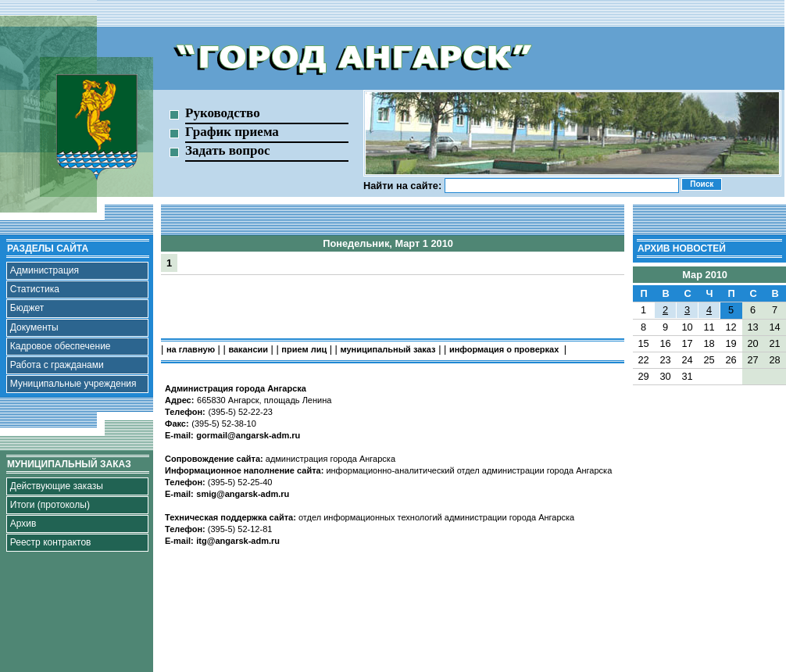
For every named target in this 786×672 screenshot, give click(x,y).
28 (774, 360)
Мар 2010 (705, 275)
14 (774, 327)
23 (665, 360)
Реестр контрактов (51, 542)
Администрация (45, 270)
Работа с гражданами (57, 365)
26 (731, 360)
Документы (34, 327)
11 (709, 327)
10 (687, 327)
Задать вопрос (228, 150)
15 (643, 343)
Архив (23, 524)
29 (643, 376)
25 (709, 360)
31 (687, 376)
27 (752, 360)
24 (687, 360)
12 (731, 327)
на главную (191, 349)
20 (752, 343)
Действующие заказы (57, 486)
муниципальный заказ (388, 349)
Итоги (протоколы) (50, 505)
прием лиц (304, 349)
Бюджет (27, 308)
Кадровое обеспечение (61, 346)
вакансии (248, 349)
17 (687, 343)
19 (731, 343)
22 (643, 360)
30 (665, 376)
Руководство (223, 113)
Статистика (35, 289)
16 (665, 343)
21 (774, 343)
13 (752, 327)
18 (709, 343)
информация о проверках (505, 349)
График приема (232, 132)
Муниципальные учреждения (73, 384)
